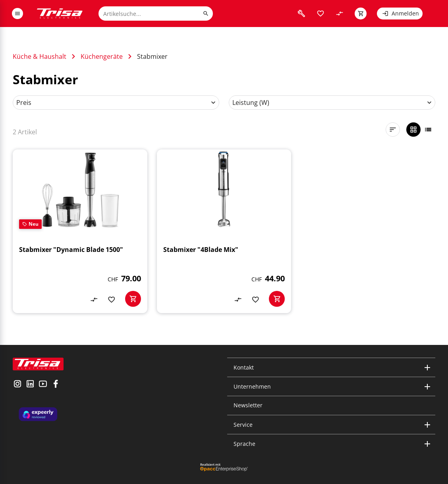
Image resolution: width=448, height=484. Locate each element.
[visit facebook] (56, 385)
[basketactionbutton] (133, 299)
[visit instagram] (17, 385)
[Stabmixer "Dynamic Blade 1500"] (80, 231)
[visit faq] (301, 14)
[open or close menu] (17, 14)
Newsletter (248, 405)
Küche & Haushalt (40, 56)
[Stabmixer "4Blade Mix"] (224, 231)
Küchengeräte (102, 56)
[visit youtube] (43, 385)
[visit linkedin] (30, 385)
